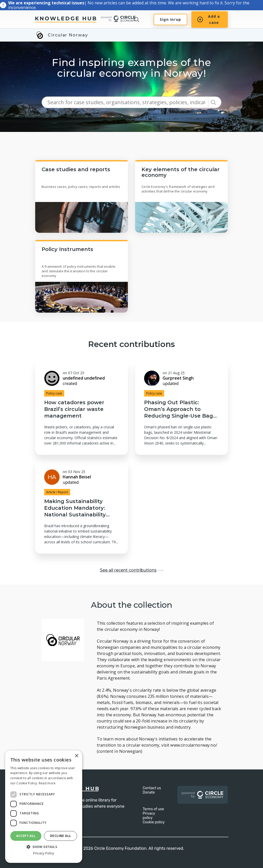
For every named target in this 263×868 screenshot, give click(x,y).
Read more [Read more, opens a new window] (47, 783)
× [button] (76, 756)
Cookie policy (154, 822)
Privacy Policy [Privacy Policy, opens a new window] (44, 853)
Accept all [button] (26, 836)
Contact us (152, 788)
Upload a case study (132, 117)
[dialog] (44, 807)
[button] (44, 846)
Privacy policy (149, 816)
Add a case (209, 19)
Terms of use (153, 809)
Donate (149, 792)
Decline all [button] (60, 836)
